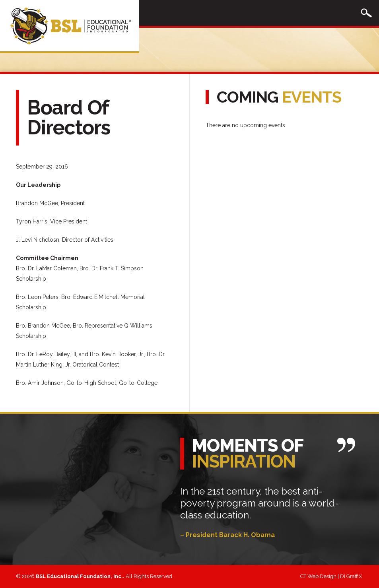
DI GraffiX (351, 576)
